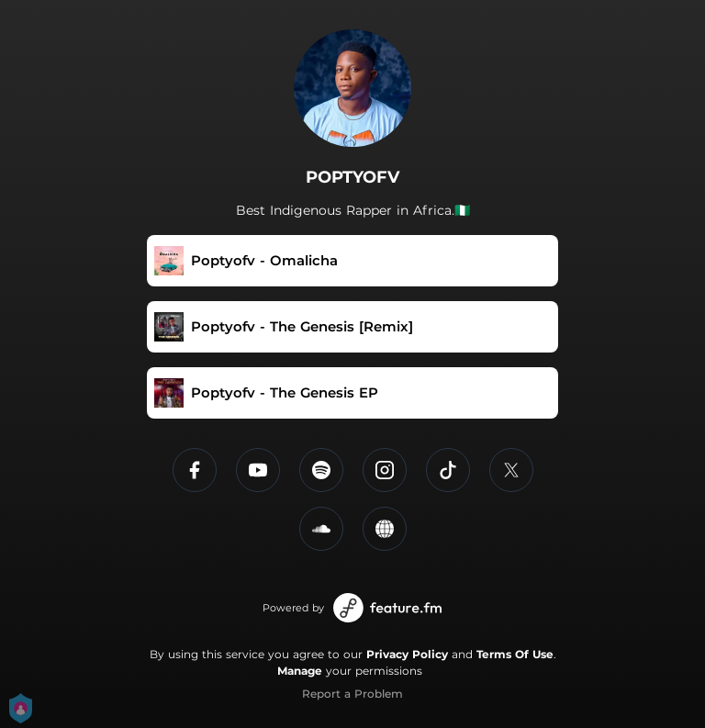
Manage (300, 671)
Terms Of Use (515, 654)
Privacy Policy (407, 654)
